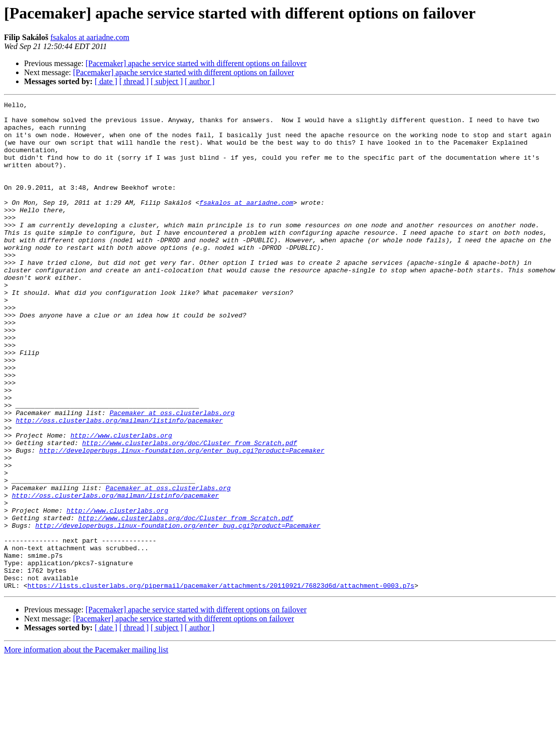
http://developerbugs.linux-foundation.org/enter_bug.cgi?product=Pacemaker (182, 521)
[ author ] (200, 81)
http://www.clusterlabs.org (121, 503)
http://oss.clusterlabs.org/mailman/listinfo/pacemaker (119, 485)
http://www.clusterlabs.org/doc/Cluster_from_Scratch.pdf (190, 512)
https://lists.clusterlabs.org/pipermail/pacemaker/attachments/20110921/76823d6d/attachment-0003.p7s (221, 683)
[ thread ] (134, 81)
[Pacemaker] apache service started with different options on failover (196, 63)
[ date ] (106, 81)
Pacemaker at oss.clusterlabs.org (172, 476)
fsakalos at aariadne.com (90, 37)
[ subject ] (167, 81)
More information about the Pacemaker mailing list (86, 747)
